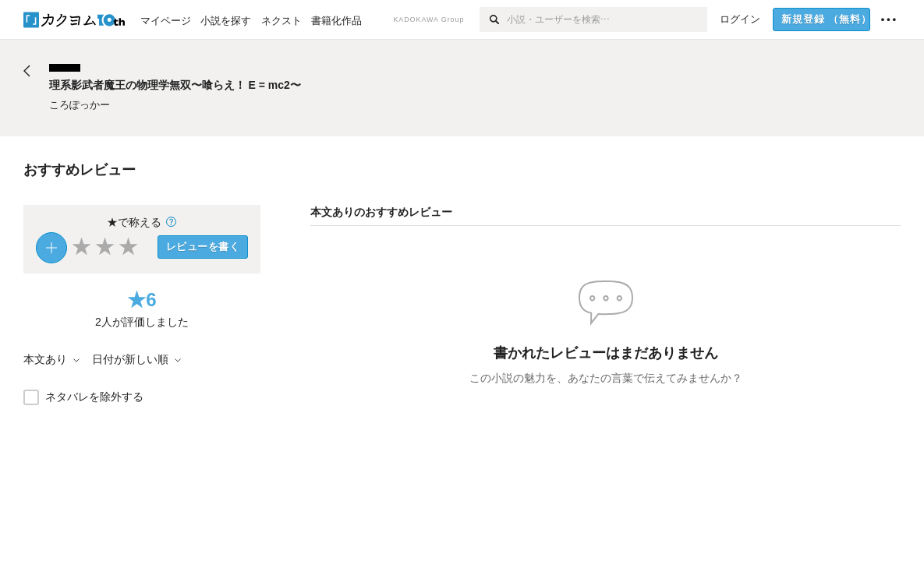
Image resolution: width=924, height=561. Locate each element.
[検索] (493, 19)
